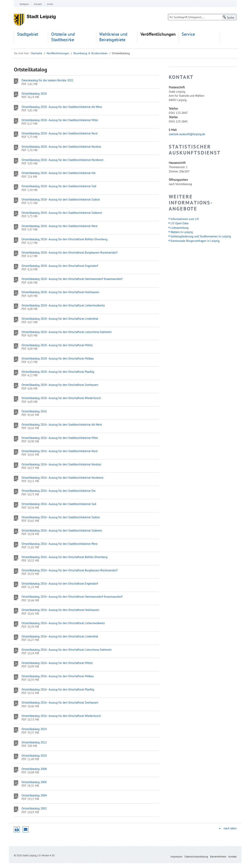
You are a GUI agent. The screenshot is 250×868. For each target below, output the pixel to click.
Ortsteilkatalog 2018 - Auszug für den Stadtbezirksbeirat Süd (59, 186)
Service (188, 34)
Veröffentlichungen (158, 34)
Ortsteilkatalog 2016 (34, 411)
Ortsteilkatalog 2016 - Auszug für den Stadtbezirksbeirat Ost (58, 491)
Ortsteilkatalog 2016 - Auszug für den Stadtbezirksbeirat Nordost (61, 464)
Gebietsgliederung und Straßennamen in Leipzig (201, 236)
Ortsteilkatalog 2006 (34, 782)
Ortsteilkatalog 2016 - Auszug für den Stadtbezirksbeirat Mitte (60, 438)
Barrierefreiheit (218, 857)
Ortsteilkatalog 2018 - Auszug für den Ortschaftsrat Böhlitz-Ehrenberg (64, 239)
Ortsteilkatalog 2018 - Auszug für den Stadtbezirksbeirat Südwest (62, 213)
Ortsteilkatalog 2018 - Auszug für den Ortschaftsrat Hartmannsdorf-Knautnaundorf (72, 279)
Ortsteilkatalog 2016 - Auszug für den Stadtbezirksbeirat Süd (59, 504)
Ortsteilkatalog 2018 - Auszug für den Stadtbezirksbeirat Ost (58, 173)
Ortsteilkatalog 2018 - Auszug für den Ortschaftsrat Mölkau (58, 358)
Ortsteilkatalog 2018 (34, 93)
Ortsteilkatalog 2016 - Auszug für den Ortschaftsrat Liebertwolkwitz (63, 623)
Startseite (37, 53)
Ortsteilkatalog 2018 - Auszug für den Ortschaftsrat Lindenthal (60, 319)
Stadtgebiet (28, 34)
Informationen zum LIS (185, 219)
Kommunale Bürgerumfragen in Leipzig (195, 241)
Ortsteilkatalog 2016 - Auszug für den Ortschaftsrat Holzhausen (60, 610)
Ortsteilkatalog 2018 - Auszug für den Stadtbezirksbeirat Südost (61, 199)
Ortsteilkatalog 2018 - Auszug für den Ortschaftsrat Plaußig (58, 372)
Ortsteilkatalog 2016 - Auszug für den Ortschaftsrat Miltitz (57, 663)
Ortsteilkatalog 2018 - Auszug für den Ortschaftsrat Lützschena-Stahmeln (67, 332)
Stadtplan (24, 4)
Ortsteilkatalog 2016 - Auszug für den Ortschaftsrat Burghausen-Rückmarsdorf (69, 570)
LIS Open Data (179, 223)
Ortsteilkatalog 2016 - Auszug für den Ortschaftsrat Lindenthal (60, 636)
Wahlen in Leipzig (182, 232)
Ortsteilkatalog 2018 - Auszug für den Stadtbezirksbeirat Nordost (61, 146)
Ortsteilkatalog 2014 (34, 729)
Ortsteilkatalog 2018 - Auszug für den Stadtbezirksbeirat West (59, 226)
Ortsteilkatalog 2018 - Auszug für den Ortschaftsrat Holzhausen (60, 292)
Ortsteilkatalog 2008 (34, 769)
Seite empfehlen (26, 829)
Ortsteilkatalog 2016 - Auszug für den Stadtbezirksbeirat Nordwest (62, 477)
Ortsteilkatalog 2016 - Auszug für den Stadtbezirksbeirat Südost (61, 517)
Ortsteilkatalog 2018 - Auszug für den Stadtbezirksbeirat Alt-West (62, 107)
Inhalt (50, 4)
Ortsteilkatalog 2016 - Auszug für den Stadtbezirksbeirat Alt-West (62, 424)
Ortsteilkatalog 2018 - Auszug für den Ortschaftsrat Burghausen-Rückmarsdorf (69, 252)
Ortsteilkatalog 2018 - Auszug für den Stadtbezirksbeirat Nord (59, 133)
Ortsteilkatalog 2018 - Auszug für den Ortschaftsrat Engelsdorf (60, 266)
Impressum (176, 857)
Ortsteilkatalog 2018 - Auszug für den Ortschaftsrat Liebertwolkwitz (63, 305)
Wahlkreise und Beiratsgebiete (113, 37)
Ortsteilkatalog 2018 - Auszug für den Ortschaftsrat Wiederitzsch (61, 398)
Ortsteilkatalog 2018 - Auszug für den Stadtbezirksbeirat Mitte (60, 120)
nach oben (230, 828)
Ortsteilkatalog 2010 (34, 755)
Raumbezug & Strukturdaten (91, 53)
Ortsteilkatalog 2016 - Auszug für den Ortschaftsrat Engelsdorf (60, 583)
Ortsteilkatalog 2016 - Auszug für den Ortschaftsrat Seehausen (60, 702)
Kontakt (38, 4)
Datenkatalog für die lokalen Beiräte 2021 (47, 80)
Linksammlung (179, 228)
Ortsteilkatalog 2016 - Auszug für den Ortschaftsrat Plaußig (58, 689)
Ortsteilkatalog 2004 (34, 795)
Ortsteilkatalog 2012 (34, 742)
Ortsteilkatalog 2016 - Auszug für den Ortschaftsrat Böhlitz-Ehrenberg (64, 557)
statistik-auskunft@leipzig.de (187, 134)
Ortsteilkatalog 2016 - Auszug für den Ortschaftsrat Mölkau (58, 676)
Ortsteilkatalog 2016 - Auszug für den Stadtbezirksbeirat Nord (59, 451)
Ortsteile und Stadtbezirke (63, 37)
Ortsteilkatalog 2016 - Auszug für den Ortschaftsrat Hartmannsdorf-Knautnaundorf (72, 596)
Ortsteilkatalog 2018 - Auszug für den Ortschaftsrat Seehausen (60, 385)
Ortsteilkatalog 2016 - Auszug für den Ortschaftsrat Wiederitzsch (61, 716)
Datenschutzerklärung (196, 857)
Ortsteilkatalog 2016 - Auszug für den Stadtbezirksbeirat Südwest (62, 530)
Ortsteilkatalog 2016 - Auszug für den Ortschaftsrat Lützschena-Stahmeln (67, 650)
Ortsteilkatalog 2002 (34, 808)
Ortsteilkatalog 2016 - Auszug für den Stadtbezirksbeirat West (59, 544)
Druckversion (17, 829)
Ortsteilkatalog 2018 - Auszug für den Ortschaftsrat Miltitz (57, 345)
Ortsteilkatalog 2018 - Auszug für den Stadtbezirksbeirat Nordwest (62, 160)
